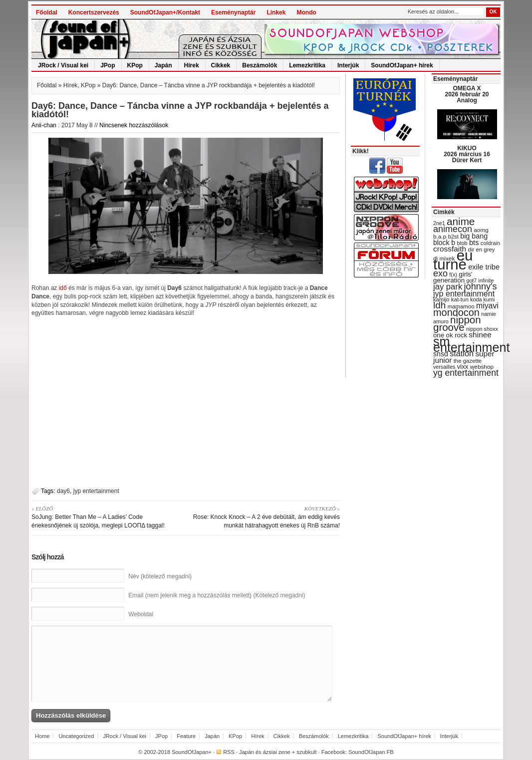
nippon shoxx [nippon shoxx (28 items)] (482, 329)
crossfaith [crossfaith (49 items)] (450, 249)
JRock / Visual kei (63, 65)
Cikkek (221, 65)
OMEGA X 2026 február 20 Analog (467, 94)
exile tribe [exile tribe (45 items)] (484, 267)
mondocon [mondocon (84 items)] (456, 312)
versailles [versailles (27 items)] (444, 367)
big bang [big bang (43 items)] (474, 236)
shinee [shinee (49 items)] (480, 335)
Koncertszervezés (94, 12)
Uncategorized (76, 736)
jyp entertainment (96, 491)
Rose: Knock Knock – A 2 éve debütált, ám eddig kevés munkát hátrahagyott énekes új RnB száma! (266, 517)
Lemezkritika (307, 65)
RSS (229, 752)
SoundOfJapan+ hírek (402, 65)
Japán (163, 65)
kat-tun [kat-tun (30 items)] (460, 299)
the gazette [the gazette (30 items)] (468, 361)
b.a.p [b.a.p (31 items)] (440, 237)
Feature (186, 736)
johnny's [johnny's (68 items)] (481, 286)
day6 (63, 491)
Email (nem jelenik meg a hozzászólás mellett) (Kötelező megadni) (217, 595)
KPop (135, 65)
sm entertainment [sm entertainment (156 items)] (471, 344)
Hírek (192, 65)
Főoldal (47, 12)
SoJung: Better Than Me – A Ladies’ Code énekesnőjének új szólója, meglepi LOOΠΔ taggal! (105, 517)
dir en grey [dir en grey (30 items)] (482, 250)
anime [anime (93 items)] (461, 221)
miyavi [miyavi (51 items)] (487, 306)
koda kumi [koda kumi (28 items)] (482, 299)
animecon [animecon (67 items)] (453, 229)
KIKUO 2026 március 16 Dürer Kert (467, 154)
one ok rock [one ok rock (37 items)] (450, 335)
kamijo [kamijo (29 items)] (441, 299)
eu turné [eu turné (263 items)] (453, 260)
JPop (108, 65)
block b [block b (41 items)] (444, 243)
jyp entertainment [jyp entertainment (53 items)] (464, 293)
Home (42, 736)
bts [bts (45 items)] (474, 243)
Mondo (306, 12)
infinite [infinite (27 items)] (486, 280)
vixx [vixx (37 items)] (463, 367)
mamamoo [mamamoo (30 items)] (461, 306)
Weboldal (141, 614)
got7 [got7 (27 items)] (471, 280)
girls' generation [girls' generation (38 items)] (453, 277)
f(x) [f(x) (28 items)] (453, 274)
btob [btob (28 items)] (462, 243)
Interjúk (348, 65)
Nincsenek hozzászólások (134, 125)
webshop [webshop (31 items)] (482, 367)
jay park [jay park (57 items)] (448, 287)
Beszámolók (260, 65)
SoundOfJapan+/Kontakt (165, 12)
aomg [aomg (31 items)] (481, 230)
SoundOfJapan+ (192, 752)
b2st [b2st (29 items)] (453, 237)
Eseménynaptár (233, 12)
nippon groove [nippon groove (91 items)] (457, 323)
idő (64, 288)
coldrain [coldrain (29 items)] (490, 243)
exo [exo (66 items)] (440, 273)
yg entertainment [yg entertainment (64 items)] (466, 373)
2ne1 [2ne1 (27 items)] (439, 223)
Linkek (276, 12)
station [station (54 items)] (462, 353)
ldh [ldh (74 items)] (439, 305)
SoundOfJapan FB (371, 752)
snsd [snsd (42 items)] (441, 354)
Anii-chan (44, 125)
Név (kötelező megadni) (160, 576)
